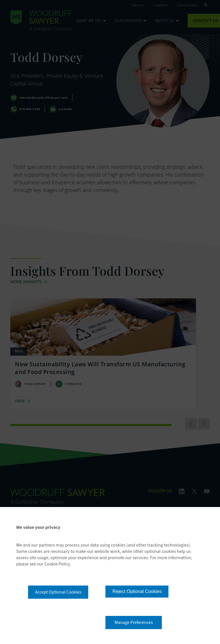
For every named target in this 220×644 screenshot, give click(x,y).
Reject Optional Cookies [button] (137, 591)
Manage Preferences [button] (134, 623)
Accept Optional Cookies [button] (58, 592)
